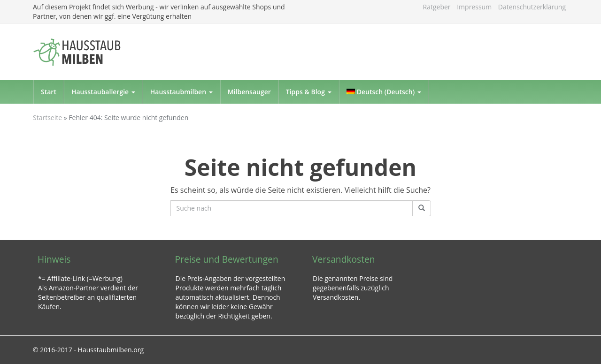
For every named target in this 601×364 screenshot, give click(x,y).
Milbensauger (249, 92)
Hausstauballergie (103, 92)
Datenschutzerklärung (532, 7)
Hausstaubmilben (181, 92)
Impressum (474, 7)
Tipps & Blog (309, 92)
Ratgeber (437, 7)
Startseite (47, 118)
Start (49, 92)
